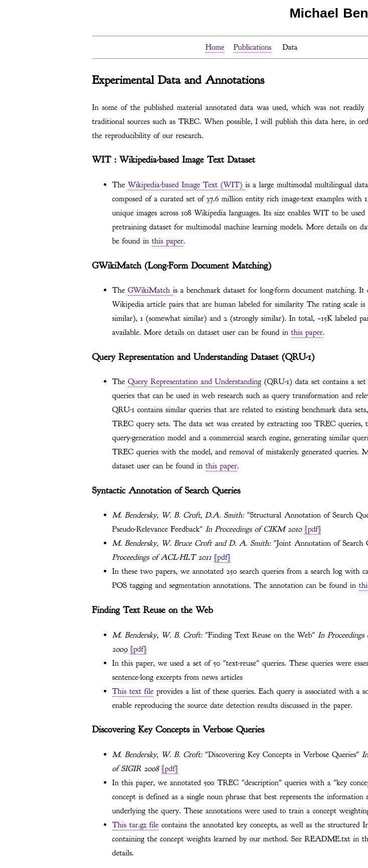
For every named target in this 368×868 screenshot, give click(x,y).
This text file (133, 691)
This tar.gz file (136, 825)
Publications (253, 47)
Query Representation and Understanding (195, 382)
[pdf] (313, 529)
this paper (168, 241)
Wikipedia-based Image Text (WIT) (187, 185)
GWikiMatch (150, 290)
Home (215, 47)
